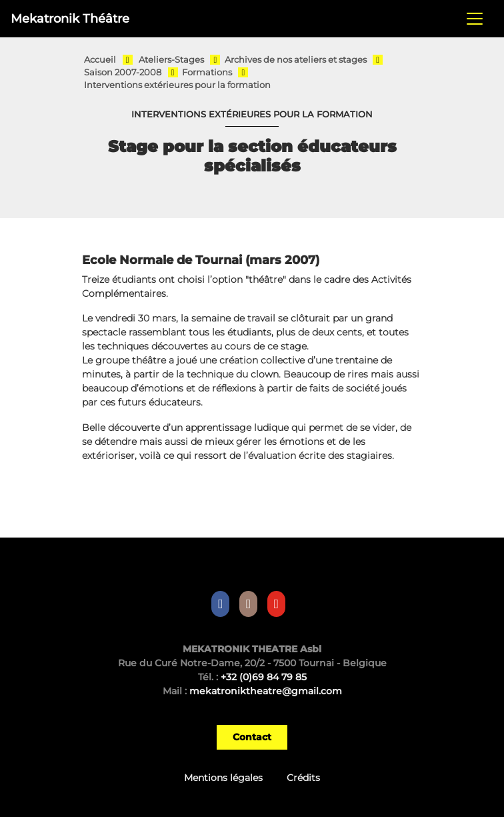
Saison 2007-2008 (123, 72)
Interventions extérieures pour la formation (177, 85)
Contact (252, 737)
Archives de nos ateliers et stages (296, 60)
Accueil (100, 60)
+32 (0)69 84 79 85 (264, 677)
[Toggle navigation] (475, 19)
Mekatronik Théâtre (70, 18)
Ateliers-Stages (171, 60)
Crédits (303, 778)
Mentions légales (223, 778)
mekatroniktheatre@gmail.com (266, 691)
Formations (207, 72)
